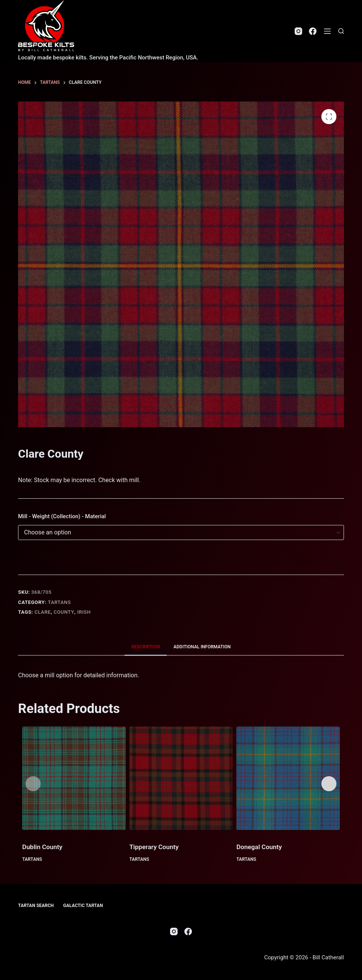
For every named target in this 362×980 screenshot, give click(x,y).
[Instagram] (298, 31)
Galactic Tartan (83, 906)
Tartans (59, 602)
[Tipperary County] (181, 778)
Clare (43, 612)
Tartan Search (36, 906)
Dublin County (42, 847)
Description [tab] (146, 647)
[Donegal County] (288, 778)
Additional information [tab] (202, 647)
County (64, 612)
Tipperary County (154, 847)
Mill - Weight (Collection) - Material (62, 516)
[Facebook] (313, 31)
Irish (84, 612)
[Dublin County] (74, 778)
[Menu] (327, 31)
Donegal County (259, 847)
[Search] (341, 31)
